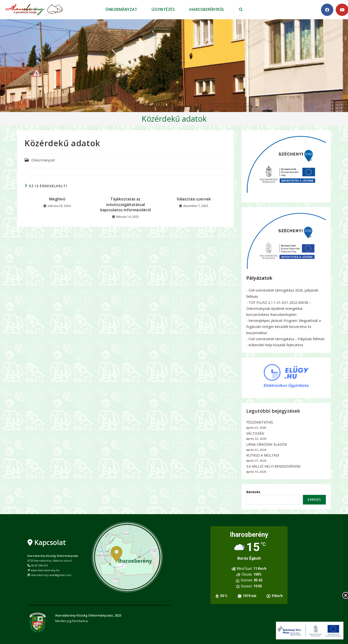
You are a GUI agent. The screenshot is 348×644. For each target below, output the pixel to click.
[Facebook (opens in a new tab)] (327, 10)
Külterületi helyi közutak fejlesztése (276, 345)
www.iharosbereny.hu (45, 570)
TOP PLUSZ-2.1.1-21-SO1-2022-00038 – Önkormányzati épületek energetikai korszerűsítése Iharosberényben (279, 309)
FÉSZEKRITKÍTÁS (260, 422)
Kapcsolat (50, 542)
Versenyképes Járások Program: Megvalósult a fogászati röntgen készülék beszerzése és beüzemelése (284, 327)
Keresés (253, 492)
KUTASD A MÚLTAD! (263, 455)
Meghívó (57, 199)
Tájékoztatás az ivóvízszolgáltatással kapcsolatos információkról (126, 204)
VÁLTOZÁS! (255, 433)
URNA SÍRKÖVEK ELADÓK (267, 444)
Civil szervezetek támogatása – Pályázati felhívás (287, 339)
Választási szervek (194, 199)
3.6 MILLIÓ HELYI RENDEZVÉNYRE (273, 466)
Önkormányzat (43, 160)
